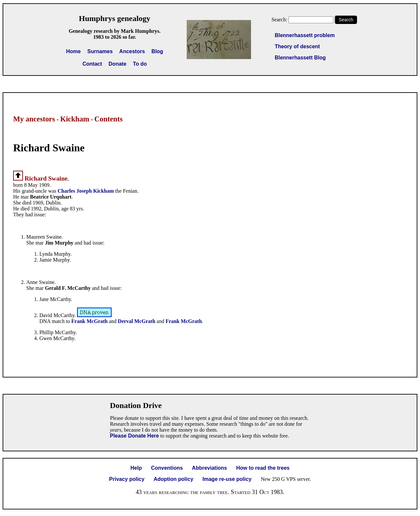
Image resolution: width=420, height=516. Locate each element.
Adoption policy (173, 479)
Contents (109, 119)
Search (346, 20)
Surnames (100, 51)
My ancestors (34, 119)
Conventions (167, 468)
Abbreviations (210, 468)
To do (140, 64)
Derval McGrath (136, 321)
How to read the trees (263, 468)
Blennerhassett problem (305, 35)
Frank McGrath (89, 321)
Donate (117, 64)
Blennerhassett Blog (300, 58)
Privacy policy (127, 479)
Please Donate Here (134, 436)
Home (73, 51)
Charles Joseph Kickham (86, 191)
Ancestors (132, 51)
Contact (92, 64)
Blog (157, 51)
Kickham (75, 119)
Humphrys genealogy (115, 18)
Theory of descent (297, 46)
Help (136, 468)
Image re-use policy (227, 479)
